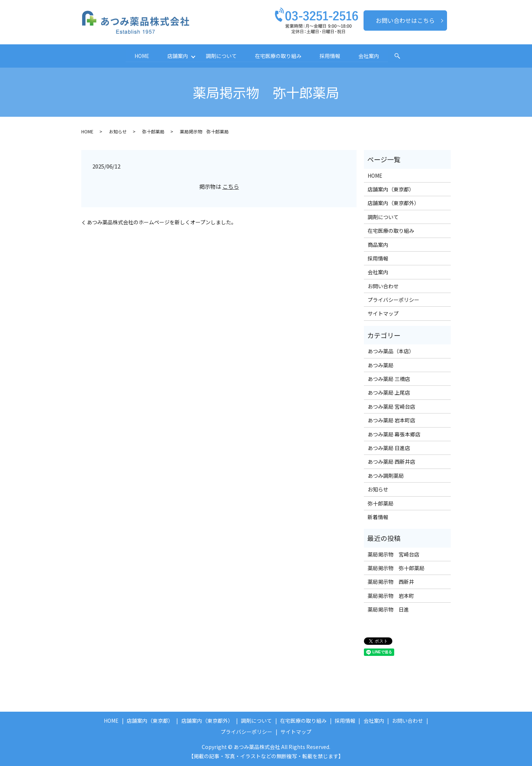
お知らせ (118, 131)
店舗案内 (177, 56)
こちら (231, 186)
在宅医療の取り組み (279, 56)
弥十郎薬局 (153, 131)
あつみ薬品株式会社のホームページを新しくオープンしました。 (162, 222)
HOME (140, 56)
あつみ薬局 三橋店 (389, 379)
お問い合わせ (383, 286)
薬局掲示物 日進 (388, 609)
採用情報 (331, 56)
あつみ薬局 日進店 (389, 448)
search (399, 56)
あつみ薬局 (381, 365)
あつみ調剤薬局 (386, 475)
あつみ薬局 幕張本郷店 (394, 434)
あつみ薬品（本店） (391, 351)
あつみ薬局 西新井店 (391, 462)
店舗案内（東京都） (391, 189)
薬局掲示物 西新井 (391, 582)
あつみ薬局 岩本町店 (391, 420)
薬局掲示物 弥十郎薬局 (396, 568)
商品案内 (378, 244)
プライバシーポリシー (393, 300)
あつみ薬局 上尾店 (389, 392)
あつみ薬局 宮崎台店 (391, 406)
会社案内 (370, 56)
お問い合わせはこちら (405, 20)
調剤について (221, 56)
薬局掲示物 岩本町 (391, 596)
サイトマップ (383, 313)
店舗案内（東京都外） (393, 203)
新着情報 (378, 517)
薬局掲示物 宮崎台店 (393, 554)
